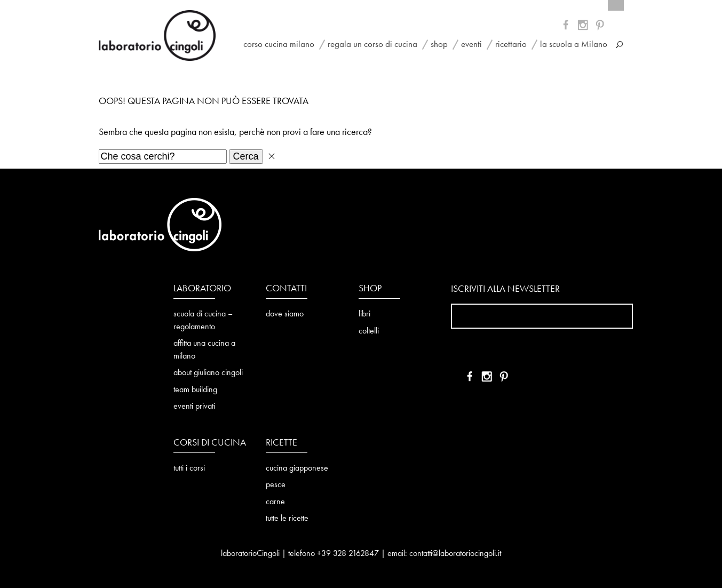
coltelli (369, 331)
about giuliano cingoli (208, 373)
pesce (276, 485)
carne (275, 502)
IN (601, 27)
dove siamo (285, 314)
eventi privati (194, 407)
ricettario (511, 45)
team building (195, 390)
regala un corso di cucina (372, 45)
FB (568, 27)
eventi (471, 45)
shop (439, 45)
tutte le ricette (287, 519)
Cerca (246, 156)
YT (584, 27)
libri (364, 314)
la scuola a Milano (574, 45)
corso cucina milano (279, 45)
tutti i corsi (189, 468)
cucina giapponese (297, 468)
